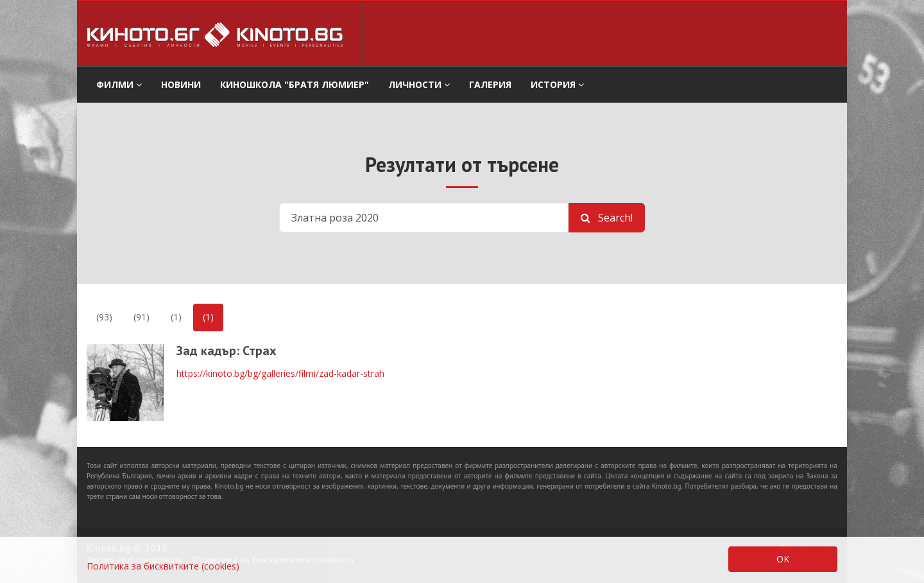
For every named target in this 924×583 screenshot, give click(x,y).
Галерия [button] (490, 84)
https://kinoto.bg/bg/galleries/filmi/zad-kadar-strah (280, 373)
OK (783, 559)
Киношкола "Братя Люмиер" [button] (295, 84)
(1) (176, 317)
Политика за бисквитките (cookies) (163, 566)
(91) (141, 317)
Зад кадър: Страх (227, 351)
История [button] (557, 84)
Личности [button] (419, 84)
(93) (104, 317)
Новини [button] (181, 84)
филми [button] (119, 84)
